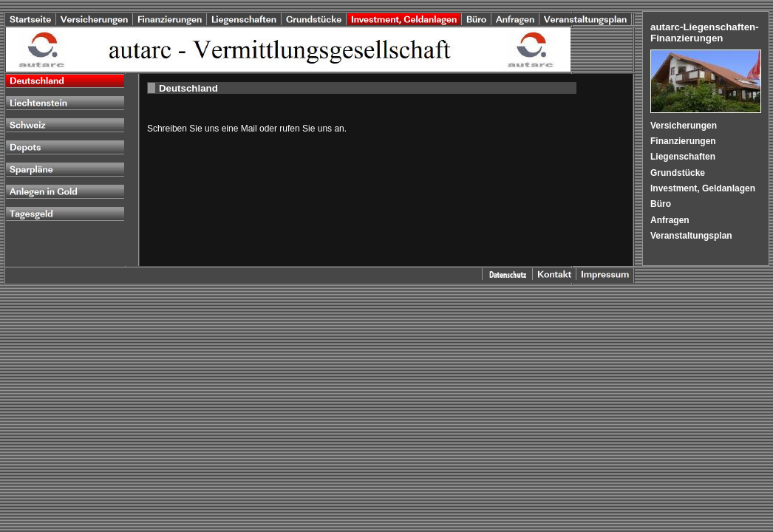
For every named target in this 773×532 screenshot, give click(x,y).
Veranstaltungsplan (691, 236)
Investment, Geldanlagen (703, 188)
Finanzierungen (683, 141)
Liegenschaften (683, 157)
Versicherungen (684, 126)
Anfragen (670, 220)
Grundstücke (678, 173)
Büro (661, 204)
